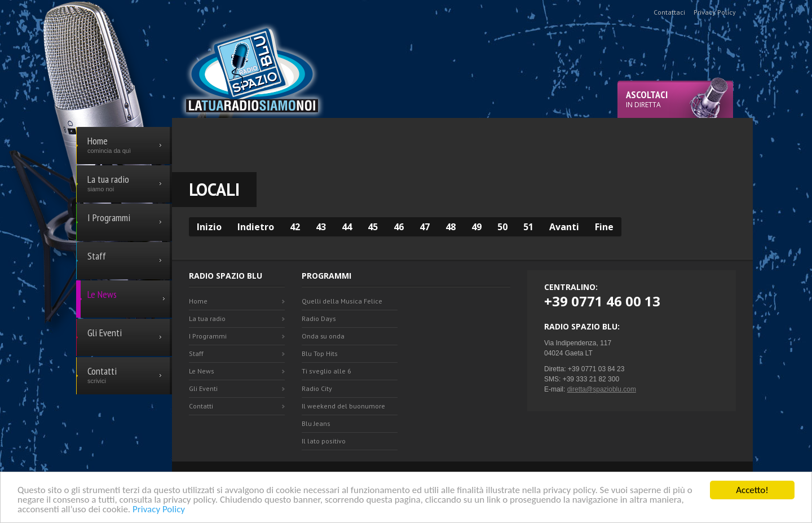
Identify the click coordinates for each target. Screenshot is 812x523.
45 (373, 227)
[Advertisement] (462, 143)
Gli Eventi (203, 388)
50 (502, 227)
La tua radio (207, 318)
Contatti (201, 406)
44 (347, 227)
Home (198, 301)
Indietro (256, 227)
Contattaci (669, 12)
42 (295, 227)
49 (476, 227)
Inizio (209, 227)
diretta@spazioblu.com (602, 389)
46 (399, 227)
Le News (202, 371)
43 (321, 227)
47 (425, 227)
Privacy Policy (159, 510)
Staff (196, 353)
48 (451, 227)
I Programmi (208, 336)
